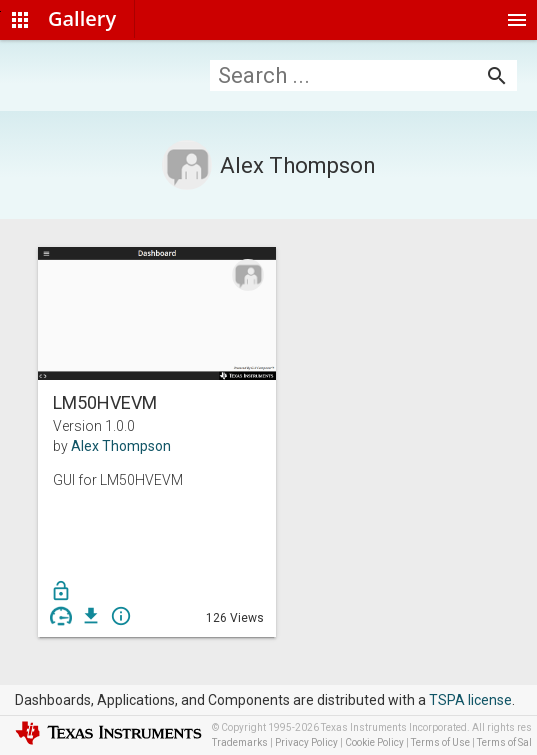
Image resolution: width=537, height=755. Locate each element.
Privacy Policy (306, 742)
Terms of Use (440, 742)
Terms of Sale (507, 742)
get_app (91, 616)
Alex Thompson (121, 446)
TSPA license (470, 700)
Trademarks (240, 742)
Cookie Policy (374, 742)
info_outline (121, 616)
